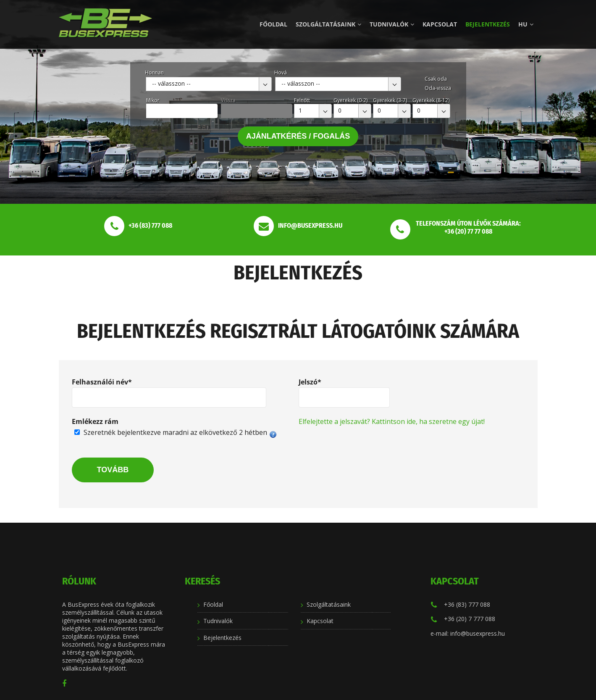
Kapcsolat (440, 24)
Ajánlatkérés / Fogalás (298, 136)
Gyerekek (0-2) (351, 100)
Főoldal (273, 24)
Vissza (228, 100)
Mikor (153, 100)
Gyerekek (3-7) (390, 100)
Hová (281, 72)
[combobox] (209, 84)
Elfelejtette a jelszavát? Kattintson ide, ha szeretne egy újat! (392, 421)
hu (526, 24)
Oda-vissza (438, 88)
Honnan (154, 72)
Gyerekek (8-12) (431, 100)
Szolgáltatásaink (328, 24)
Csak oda (436, 79)
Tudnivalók (392, 24)
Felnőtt (302, 100)
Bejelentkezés (488, 24)
